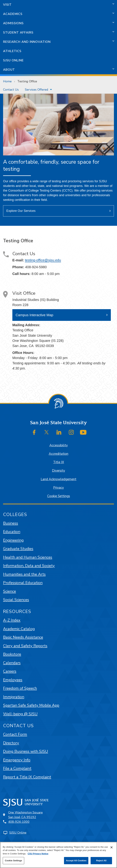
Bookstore (12, 654)
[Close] (112, 847)
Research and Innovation (27, 42)
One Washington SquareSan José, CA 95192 (25, 815)
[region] (58, 855)
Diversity (58, 471)
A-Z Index (12, 620)
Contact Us (11, 90)
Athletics (12, 51)
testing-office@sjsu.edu (43, 260)
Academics (13, 14)
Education (12, 532)
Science (10, 591)
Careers (10, 671)
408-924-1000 (19, 822)
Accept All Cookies (76, 861)
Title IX (59, 462)
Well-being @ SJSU (20, 714)
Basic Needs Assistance (23, 637)
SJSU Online (13, 60)
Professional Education (23, 583)
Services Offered (37, 90)
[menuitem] (11, 90)
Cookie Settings (59, 496)
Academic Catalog (19, 629)
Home (7, 81)
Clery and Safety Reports (25, 646)
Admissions (13, 23)
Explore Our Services (21, 211)
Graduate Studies (18, 549)
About (9, 70)
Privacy (58, 488)
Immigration (14, 697)
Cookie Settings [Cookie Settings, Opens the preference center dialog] (13, 861)
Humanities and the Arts (24, 574)
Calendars (12, 663)
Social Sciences (16, 600)
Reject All (101, 861)
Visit (7, 5)
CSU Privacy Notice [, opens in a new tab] (38, 854)
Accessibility (59, 445)
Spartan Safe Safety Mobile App (31, 705)
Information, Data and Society (29, 566)
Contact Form (15, 734)
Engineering (13, 540)
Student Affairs (18, 32)
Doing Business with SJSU (26, 751)
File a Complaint (17, 768)
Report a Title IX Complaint (27, 777)
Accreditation (58, 454)
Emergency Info (17, 760)
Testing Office (27, 81)
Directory (11, 743)
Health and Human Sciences (28, 557)
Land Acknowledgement (58, 479)
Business (11, 523)
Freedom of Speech (20, 688)
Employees (13, 680)
